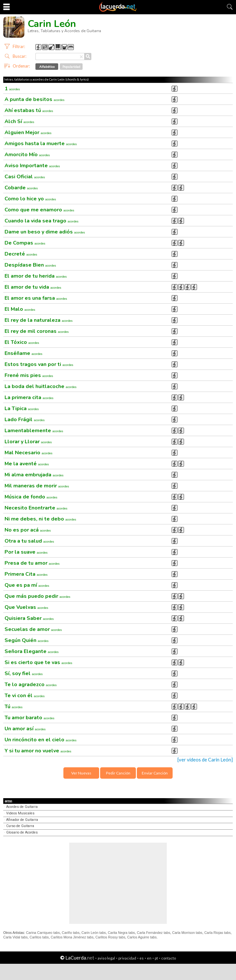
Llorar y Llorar (28, 442)
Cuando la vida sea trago (41, 221)
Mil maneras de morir (37, 486)
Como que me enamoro (39, 210)
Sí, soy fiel (24, 673)
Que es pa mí (27, 585)
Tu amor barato (29, 718)
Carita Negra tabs (122, 933)
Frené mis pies (29, 375)
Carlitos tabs (39, 937)
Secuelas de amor (33, 629)
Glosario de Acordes (22, 832)
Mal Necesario (28, 453)
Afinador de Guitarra (22, 820)
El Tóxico (22, 342)
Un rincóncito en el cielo (40, 740)
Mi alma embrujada (34, 475)
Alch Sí (19, 121)
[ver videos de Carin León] (205, 760)
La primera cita (29, 397)
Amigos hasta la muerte (41, 144)
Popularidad (71, 67)
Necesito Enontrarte (36, 508)
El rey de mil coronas (37, 331)
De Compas (25, 243)
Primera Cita (26, 574)
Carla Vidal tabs (15, 937)
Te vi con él (25, 696)
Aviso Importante (32, 166)
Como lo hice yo (30, 199)
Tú (13, 707)
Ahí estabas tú (29, 110)
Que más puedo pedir (37, 596)
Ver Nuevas (81, 773)
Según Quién (26, 640)
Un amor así (25, 729)
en (149, 958)
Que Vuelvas (26, 607)
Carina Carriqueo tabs (43, 933)
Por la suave (26, 552)
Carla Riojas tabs (217, 933)
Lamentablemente (34, 431)
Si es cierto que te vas (38, 662)
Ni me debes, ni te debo (40, 519)
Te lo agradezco (31, 685)
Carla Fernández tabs (153, 933)
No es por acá (28, 530)
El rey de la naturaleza (39, 320)
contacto (169, 958)
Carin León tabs (93, 933)
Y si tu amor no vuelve (38, 751)
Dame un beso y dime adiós (45, 232)
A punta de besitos (34, 99)
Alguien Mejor (28, 132)
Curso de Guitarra (20, 826)
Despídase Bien (30, 265)
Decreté (21, 254)
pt (156, 958)
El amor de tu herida (36, 276)
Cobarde (21, 188)
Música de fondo (31, 497)
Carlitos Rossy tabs (111, 937)
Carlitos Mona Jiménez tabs (72, 937)
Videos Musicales (20, 813)
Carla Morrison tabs (187, 933)
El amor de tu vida (33, 287)
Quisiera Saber (29, 618)
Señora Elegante (32, 651)
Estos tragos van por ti (39, 364)
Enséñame (23, 353)
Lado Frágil (25, 420)
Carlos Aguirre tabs (142, 937)
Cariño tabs (71, 933)
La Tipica (22, 408)
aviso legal (106, 958)
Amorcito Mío (27, 155)
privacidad (127, 958)
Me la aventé (27, 464)
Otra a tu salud (29, 541)
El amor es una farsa (36, 298)
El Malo (20, 309)
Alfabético (47, 67)
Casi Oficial (25, 177)
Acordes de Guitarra (22, 807)
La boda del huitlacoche (40, 386)
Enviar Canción (155, 773)
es (142, 958)
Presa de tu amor (32, 563)
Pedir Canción (118, 773)
